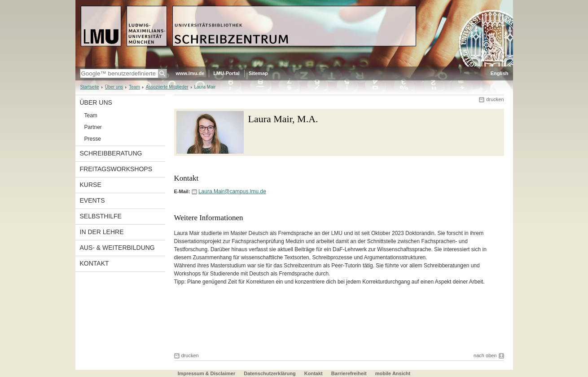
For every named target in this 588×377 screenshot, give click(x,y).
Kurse (91, 185)
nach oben (485, 355)
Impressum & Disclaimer (206, 373)
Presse (93, 139)
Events (92, 200)
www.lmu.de (190, 73)
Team (134, 87)
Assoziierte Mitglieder (167, 87)
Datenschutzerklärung (270, 373)
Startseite (90, 87)
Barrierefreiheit (350, 373)
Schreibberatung (111, 153)
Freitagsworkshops (116, 169)
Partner (93, 127)
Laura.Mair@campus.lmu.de (232, 191)
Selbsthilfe (101, 216)
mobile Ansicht (393, 373)
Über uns (114, 87)
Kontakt (94, 263)
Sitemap (258, 73)
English (500, 73)
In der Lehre (102, 232)
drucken (495, 99)
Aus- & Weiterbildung (117, 248)
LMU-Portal (226, 73)
